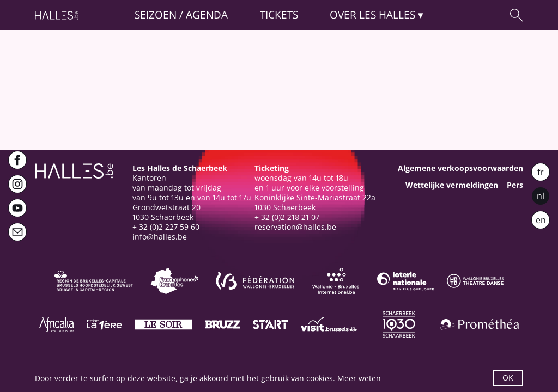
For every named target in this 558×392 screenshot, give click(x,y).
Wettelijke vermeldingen (452, 185)
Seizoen (156, 15)
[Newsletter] (17, 232)
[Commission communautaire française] (174, 281)
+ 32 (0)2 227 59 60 (166, 227)
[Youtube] (17, 208)
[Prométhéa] (480, 324)
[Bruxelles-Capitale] (94, 281)
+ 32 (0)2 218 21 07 (287, 217)
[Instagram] (17, 184)
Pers (515, 185)
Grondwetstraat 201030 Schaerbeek (166, 212)
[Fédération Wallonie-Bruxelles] (255, 281)
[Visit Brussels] (329, 324)
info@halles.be (160, 237)
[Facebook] (17, 160)
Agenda (207, 15)
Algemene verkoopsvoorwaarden (460, 168)
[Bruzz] (222, 324)
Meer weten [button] (359, 378)
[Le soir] (163, 324)
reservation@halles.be (295, 227)
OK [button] (508, 378)
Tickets (279, 15)
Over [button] (372, 15)
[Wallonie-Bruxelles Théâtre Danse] (475, 281)
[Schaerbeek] (399, 324)
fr (541, 172)
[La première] (105, 324)
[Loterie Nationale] (405, 281)
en (541, 220)
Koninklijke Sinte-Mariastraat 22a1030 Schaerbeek (315, 202)
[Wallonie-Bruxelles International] (336, 281)
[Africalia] (57, 324)
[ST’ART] (270, 324)
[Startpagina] (57, 15)
